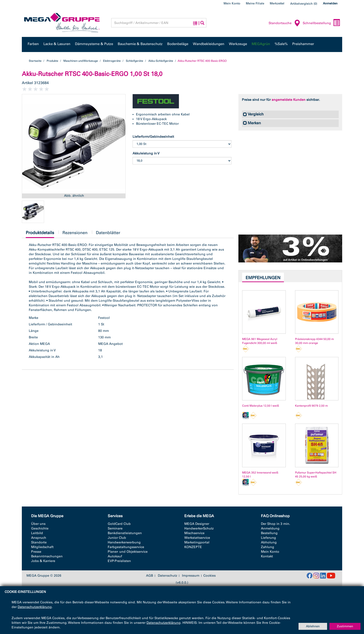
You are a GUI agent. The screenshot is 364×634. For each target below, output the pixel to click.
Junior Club (117, 538)
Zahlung (268, 547)
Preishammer (303, 44)
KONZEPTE (193, 547)
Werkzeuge (238, 44)
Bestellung (269, 533)
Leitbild (37, 533)
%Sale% (281, 44)
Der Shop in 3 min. (276, 524)
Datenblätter (108, 233)
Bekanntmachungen (47, 556)
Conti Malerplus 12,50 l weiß (261, 406)
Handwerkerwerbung (124, 542)
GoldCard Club (119, 524)
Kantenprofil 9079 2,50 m (311, 406)
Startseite (35, 61)
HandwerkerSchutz (199, 528)
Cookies (210, 576)
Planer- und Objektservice (128, 552)
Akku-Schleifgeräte (161, 61)
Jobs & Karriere (43, 561)
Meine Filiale (255, 3)
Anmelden (330, 3)
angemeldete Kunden (289, 100)
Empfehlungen (263, 278)
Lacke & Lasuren (57, 44)
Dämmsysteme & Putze (94, 44)
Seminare (115, 528)
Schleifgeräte (135, 61)
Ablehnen (313, 626)
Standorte (39, 542)
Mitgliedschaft (42, 547)
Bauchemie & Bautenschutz (140, 44)
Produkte (52, 61)
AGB (149, 576)
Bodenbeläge (178, 44)
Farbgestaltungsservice (126, 547)
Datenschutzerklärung (35, 607)
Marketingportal (197, 542)
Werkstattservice (197, 538)
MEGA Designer (197, 524)
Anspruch (39, 538)
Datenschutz (167, 576)
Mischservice (194, 533)
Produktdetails (40, 234)
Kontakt (267, 556)
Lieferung (268, 538)
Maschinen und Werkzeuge (81, 61)
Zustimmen (345, 626)
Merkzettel (277, 3)
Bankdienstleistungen (125, 533)
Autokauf (115, 556)
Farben (33, 44)
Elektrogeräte (112, 61)
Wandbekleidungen (209, 44)
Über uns (38, 524)
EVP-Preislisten (119, 561)
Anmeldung (270, 528)
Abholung (269, 542)
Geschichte (40, 528)
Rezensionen (75, 233)
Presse (36, 552)
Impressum (191, 576)
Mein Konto (232, 3)
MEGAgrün (261, 44)
